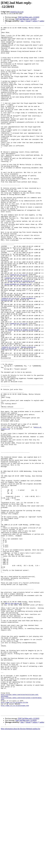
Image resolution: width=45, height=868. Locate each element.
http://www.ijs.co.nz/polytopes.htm (15, 841)
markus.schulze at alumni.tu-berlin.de (23, 390)
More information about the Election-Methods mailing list (20, 866)
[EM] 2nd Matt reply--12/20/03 (29, 17)
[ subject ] (35, 21)
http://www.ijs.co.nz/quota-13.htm (14, 838)
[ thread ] (28, 21)
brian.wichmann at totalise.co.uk (21, 332)
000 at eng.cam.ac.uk (13, 719)
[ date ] (22, 21)
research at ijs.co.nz (17, 12)
